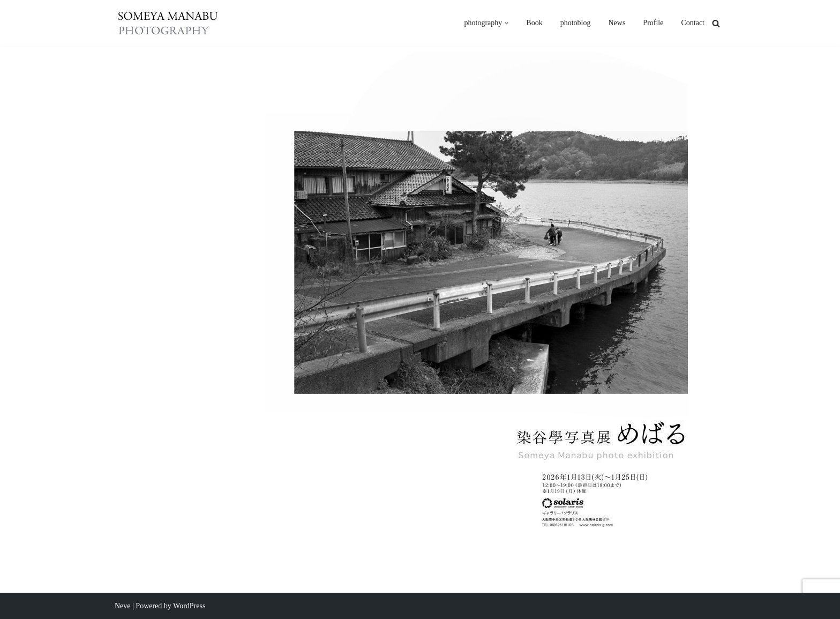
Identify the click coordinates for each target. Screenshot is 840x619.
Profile (653, 23)
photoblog (576, 23)
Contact (693, 23)
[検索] (716, 23)
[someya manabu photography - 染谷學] (168, 23)
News (617, 23)
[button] (507, 23)
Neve (123, 606)
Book (534, 23)
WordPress (189, 606)
